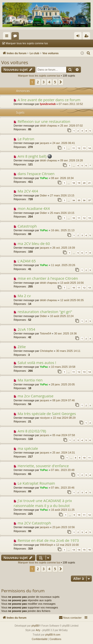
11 (74, 148)
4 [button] (49, 82)
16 (90, 550)
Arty (38, 630)
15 (84, 550)
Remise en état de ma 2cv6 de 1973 (48, 540)
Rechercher (62, 43)
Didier (44, 195)
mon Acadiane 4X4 (34, 208)
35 (79, 200)
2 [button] (38, 82)
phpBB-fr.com (53, 635)
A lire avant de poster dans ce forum (49, 100)
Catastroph (27, 226)
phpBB (35, 626)
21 (90, 183)
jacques (45, 143)
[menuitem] (89, 53)
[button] (61, 82)
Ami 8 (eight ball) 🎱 (35, 156)
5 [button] (55, 82)
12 (79, 148)
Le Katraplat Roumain (36, 483)
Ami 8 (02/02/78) (32, 431)
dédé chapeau (49, 126)
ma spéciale (28, 448)
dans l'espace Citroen (36, 174)
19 (79, 183)
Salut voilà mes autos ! (37, 363)
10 (74, 218)
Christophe (46, 351)
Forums (16, 37)
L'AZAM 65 (27, 261)
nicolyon (45, 418)
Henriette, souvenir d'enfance (43, 466)
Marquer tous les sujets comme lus (27, 43)
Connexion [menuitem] (79, 37)
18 (74, 183)
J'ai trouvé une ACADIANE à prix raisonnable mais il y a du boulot (43, 503)
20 (84, 183)
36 (84, 200)
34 (74, 200)
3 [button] (44, 82)
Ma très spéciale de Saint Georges (47, 414)
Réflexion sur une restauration (44, 121)
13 (84, 148)
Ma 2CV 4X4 (28, 191)
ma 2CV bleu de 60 (34, 243)
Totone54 (46, 333)
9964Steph (46, 545)
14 (90, 148)
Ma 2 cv (24, 296)
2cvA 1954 (26, 329)
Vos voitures (15, 62)
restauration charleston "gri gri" (45, 312)
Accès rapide (8, 37)
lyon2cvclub (48, 104)
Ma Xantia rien (30, 380)
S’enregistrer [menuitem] (87, 37)
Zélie (22, 347)
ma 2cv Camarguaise (35, 396)
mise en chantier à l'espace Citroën (48, 278)
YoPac (44, 178)
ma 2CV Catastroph (34, 523)
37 (90, 200)
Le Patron (26, 139)
